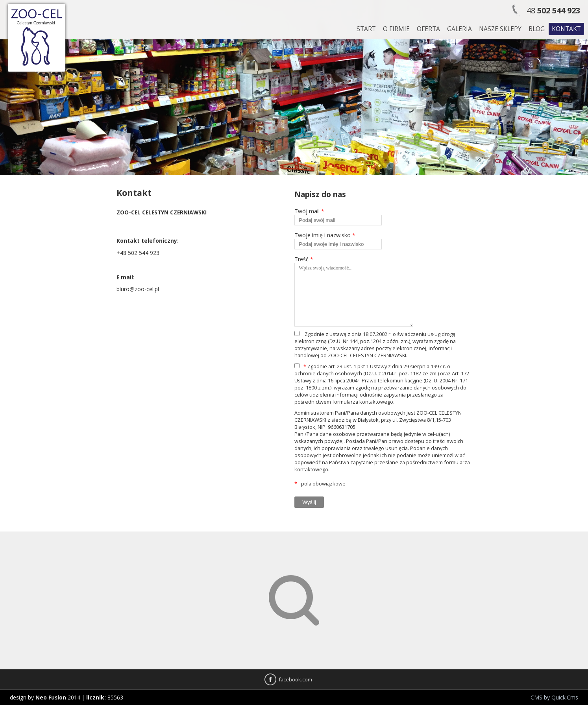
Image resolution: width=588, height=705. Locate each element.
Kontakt (566, 29)
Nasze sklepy (500, 29)
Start (366, 29)
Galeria (459, 29)
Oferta (428, 29)
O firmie (396, 29)
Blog (537, 29)
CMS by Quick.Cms (554, 697)
